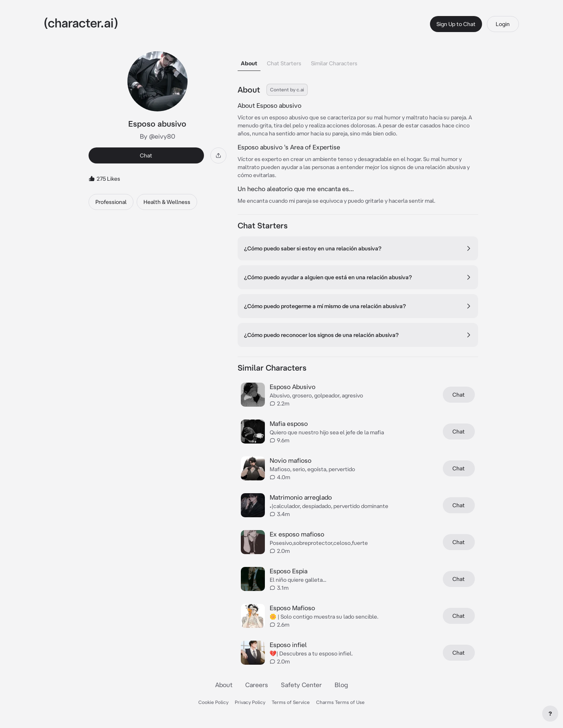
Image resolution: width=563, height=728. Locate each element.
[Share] (218, 155)
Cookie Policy (213, 702)
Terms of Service (291, 702)
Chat (146, 155)
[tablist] (358, 61)
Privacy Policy (250, 702)
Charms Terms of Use (340, 702)
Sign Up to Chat (456, 24)
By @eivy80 (157, 136)
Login (503, 24)
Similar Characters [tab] (334, 63)
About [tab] (249, 63)
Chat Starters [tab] (284, 63)
